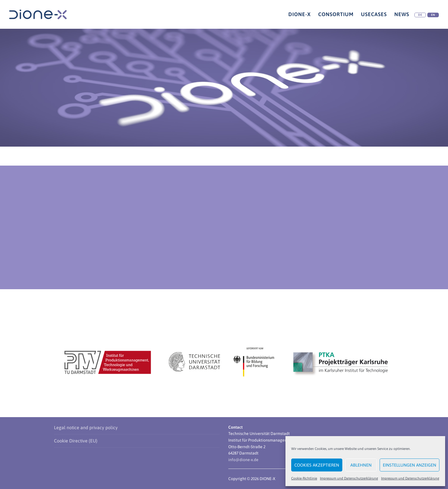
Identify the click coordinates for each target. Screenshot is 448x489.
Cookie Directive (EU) (76, 441)
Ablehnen (361, 465)
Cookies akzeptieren (317, 465)
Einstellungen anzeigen (410, 465)
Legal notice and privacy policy (86, 427)
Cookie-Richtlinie (304, 478)
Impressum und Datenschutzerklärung (349, 478)
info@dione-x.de (243, 460)
